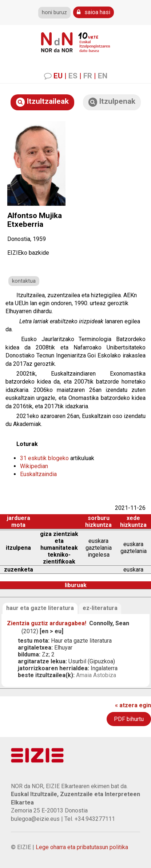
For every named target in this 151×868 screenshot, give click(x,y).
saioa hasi (94, 12)
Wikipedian (34, 466)
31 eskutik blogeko (44, 458)
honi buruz (54, 13)
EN (103, 76)
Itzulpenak (112, 102)
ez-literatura (100, 608)
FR (88, 76)
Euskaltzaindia (38, 474)
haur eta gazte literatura (40, 608)
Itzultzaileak (42, 102)
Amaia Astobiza (96, 675)
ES (73, 76)
